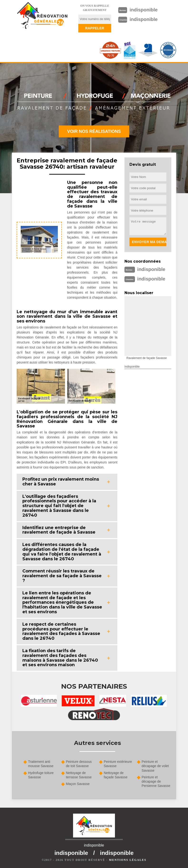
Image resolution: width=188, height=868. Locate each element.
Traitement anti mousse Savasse (41, 764)
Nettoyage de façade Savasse (116, 775)
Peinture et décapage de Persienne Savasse (156, 781)
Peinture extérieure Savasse (118, 764)
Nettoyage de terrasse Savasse (79, 775)
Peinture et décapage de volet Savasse (155, 766)
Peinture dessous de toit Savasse (79, 764)
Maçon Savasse (78, 784)
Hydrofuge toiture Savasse (41, 775)
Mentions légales (128, 860)
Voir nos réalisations (94, 131)
